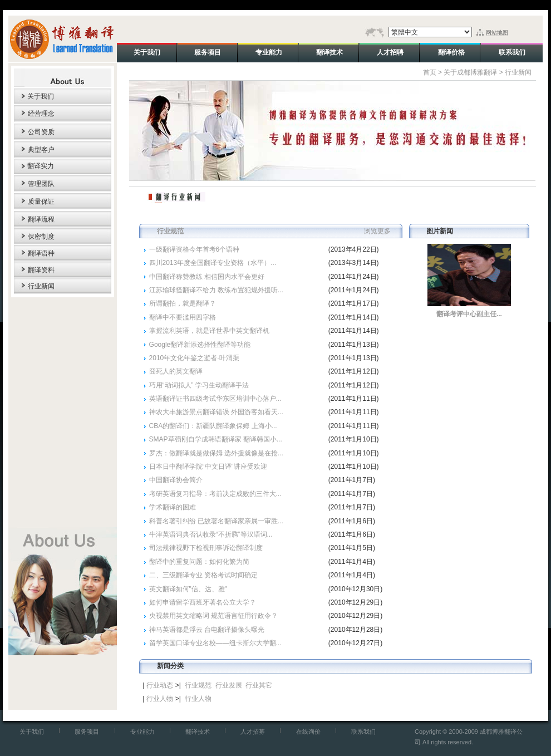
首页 (430, 72)
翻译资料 (41, 270)
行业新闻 (41, 286)
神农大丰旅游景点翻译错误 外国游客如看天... (216, 412)
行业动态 (160, 685)
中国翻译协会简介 (176, 480)
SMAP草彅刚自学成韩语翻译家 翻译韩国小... (216, 439)
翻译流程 (41, 219)
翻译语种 (41, 253)
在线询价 (308, 732)
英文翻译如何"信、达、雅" (188, 589)
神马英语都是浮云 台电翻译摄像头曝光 (207, 630)
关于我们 (41, 96)
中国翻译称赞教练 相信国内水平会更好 (207, 277)
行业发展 (229, 685)
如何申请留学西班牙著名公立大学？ (203, 602)
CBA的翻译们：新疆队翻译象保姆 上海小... (213, 426)
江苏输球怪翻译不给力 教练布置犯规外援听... (216, 290)
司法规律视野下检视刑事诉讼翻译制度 (206, 548)
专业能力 (142, 732)
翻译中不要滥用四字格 (183, 317)
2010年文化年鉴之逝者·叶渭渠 (194, 358)
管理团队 (41, 184)
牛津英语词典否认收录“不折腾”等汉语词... (211, 534)
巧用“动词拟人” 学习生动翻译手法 (199, 385)
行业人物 (160, 699)
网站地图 (497, 33)
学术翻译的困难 (173, 507)
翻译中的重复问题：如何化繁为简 (199, 562)
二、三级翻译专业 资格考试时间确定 (203, 575)
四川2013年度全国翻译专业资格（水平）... (213, 263)
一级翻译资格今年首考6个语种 (195, 249)
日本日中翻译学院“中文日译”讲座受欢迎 (208, 467)
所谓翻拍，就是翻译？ (183, 303)
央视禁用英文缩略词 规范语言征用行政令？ (213, 616)
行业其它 (259, 685)
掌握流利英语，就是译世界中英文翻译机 (209, 331)
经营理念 (41, 114)
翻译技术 (198, 732)
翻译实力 (41, 166)
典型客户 (41, 150)
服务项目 (87, 732)
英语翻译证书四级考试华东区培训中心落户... (215, 399)
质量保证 (41, 202)
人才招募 (253, 732)
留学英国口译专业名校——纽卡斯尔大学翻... (215, 643)
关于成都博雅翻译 (470, 72)
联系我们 (363, 732)
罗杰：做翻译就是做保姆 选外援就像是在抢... (216, 453)
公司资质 (41, 132)
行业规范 (198, 685)
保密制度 (41, 237)
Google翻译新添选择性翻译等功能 (200, 345)
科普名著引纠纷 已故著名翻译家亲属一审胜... (216, 521)
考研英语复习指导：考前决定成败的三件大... (215, 494)
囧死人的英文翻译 (176, 371)
